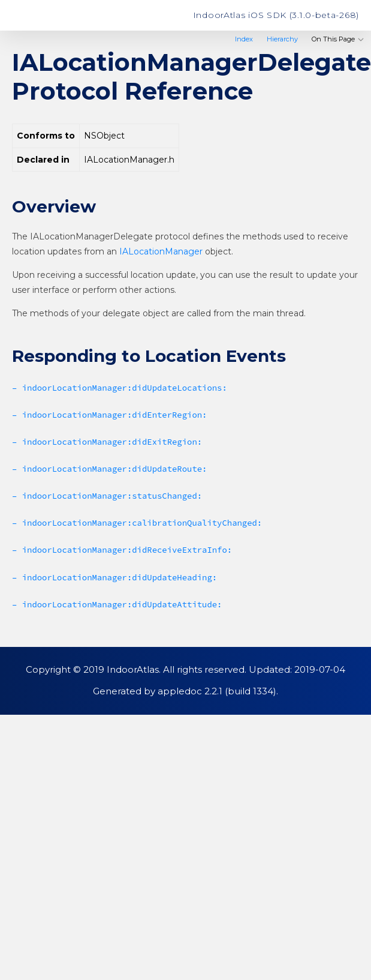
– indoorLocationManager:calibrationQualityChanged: (137, 523)
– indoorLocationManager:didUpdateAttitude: (117, 604)
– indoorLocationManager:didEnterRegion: (109, 415)
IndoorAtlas (57, 16)
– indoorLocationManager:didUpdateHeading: (114, 577)
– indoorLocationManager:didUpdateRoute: (109, 469)
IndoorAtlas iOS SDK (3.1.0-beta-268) (276, 15)
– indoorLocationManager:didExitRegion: (107, 442)
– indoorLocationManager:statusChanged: (107, 496)
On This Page (338, 39)
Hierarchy (282, 39)
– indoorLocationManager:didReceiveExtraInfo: (122, 550)
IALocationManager (161, 251)
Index (244, 39)
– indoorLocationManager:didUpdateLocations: (120, 388)
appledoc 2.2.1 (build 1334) (217, 691)
